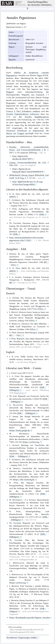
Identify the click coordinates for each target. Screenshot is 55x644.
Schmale (32, 500)
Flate (15, 396)
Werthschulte (18, 563)
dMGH (13, 197)
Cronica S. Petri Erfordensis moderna (23, 111)
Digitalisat (19, 393)
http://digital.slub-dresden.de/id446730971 (23, 157)
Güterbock (16, 200)
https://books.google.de (20, 430)
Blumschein (18, 405)
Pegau (39, 75)
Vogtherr (17, 223)
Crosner (16, 298)
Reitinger (15, 586)
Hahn (14, 332)
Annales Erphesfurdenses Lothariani (23, 114)
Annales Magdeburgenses (37, 117)
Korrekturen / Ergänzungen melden (22, 638)
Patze (16, 483)
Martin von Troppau (15, 133)
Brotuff (15, 312)
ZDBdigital (14, 390)
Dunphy (45, 577)
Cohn (17, 376)
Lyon (17, 357)
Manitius (17, 468)
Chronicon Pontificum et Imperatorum (25, 131)
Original (32, 165)
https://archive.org (31, 442)
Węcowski (38, 594)
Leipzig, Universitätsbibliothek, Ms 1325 (28, 163)
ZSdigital (13, 611)
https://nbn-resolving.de (24, 479)
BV (46, 262)
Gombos (18, 277)
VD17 (19, 335)
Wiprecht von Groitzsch (33, 95)
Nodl (26, 594)
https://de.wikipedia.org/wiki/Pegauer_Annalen (30, 617)
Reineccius (16, 324)
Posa (30, 84)
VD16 (13, 265)
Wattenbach (24, 434)
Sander (15, 416)
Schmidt (16, 445)
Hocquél (13, 554)
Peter (14, 209)
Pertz (18, 194)
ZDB (42, 214)
